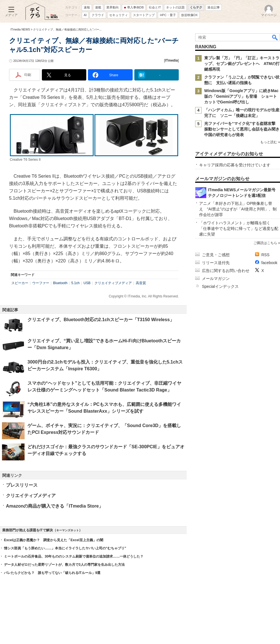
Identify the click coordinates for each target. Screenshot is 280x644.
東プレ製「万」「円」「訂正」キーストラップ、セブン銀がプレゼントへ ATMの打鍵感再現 (242, 64)
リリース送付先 (216, 263)
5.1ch (75, 283)
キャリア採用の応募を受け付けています (235, 165)
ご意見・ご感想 (216, 255)
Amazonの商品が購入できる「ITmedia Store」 (55, 506)
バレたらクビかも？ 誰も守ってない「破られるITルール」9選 (52, 573)
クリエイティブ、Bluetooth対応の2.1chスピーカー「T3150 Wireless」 (101, 320)
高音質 (141, 283)
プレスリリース (22, 485)
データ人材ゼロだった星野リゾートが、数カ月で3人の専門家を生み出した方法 (64, 565)
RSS (265, 255)
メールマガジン (216, 279)
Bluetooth (60, 283)
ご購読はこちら (265, 243)
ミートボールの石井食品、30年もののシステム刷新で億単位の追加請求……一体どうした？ (74, 556)
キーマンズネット (68, 530)
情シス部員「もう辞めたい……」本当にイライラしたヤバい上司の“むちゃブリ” (65, 548)
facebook (269, 263)
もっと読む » (270, 142)
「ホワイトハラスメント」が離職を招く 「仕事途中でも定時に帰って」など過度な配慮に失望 (239, 229)
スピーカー (20, 283)
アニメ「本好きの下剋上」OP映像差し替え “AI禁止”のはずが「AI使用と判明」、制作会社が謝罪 (238, 209)
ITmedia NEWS (20, 30)
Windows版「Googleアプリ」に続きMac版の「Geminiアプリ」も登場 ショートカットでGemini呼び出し (241, 96)
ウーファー (41, 283)
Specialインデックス (220, 286)
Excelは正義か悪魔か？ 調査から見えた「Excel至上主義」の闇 (54, 540)
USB (87, 283)
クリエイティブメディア (113, 283)
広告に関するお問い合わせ (226, 271)
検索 (275, 37)
